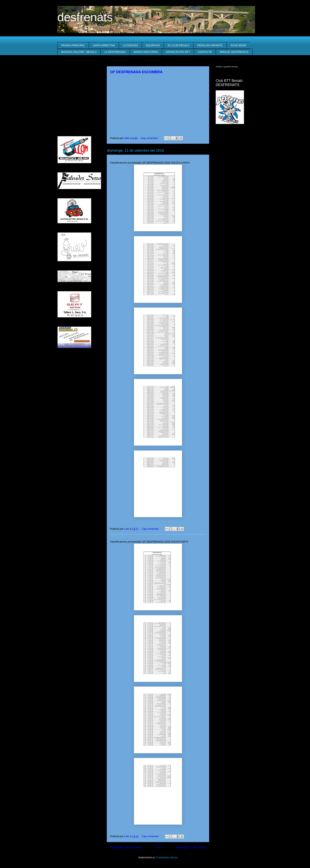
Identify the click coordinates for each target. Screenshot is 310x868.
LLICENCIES (130, 45)
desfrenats (85, 17)
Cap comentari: (150, 138)
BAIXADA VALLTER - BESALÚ (79, 52)
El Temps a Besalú (234, 135)
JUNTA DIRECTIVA (104, 45)
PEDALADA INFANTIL (210, 45)
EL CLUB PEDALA (179, 45)
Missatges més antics (191, 847)
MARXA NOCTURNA (146, 52)
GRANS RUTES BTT (178, 52)
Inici (159, 847)
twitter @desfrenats (227, 66)
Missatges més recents (126, 847)
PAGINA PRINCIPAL (73, 45)
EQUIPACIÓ (153, 45)
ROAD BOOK (239, 45)
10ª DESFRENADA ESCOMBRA (136, 72)
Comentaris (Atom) (167, 857)
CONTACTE (205, 52)
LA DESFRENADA (115, 52)
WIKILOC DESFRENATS (234, 52)
